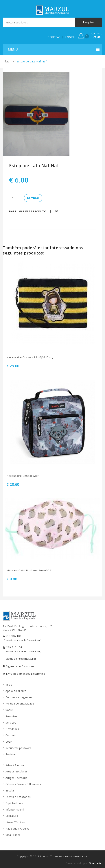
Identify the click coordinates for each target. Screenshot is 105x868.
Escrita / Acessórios (18, 797)
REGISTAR (54, 37)
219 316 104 (22, 638)
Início (6, 61)
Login (9, 742)
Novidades (12, 729)
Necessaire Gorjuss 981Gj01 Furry (30, 357)
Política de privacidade (20, 703)
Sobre (9, 710)
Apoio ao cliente (16, 691)
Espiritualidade (15, 803)
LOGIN (70, 37)
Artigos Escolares (17, 771)
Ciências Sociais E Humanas (23, 784)
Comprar (33, 198)
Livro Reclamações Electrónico (24, 674)
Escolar (10, 790)
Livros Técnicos (15, 822)
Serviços (11, 723)
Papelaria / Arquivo (18, 829)
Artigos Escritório (16, 778)
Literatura (12, 816)
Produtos (11, 716)
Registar (11, 754)
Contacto (11, 735)
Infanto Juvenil (15, 810)
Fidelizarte (95, 863)
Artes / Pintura (15, 765)
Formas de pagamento (20, 697)
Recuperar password (19, 748)
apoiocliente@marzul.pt (19, 659)
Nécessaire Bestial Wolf (23, 476)
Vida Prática (13, 835)
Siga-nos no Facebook (19, 666)
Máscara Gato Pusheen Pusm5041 (30, 570)
